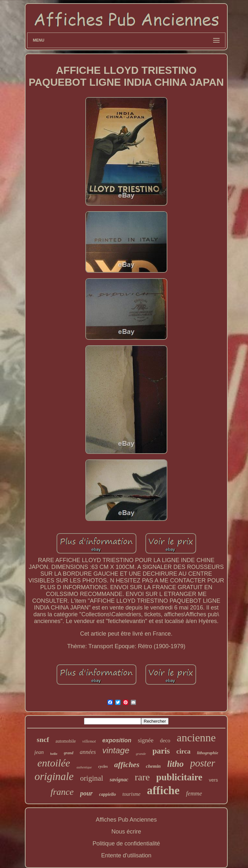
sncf (43, 740)
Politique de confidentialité (126, 844)
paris (161, 751)
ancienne (196, 738)
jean (39, 752)
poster (203, 763)
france (62, 792)
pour (86, 793)
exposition (117, 740)
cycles (103, 766)
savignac (119, 780)
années (88, 752)
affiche (163, 790)
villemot (89, 741)
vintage (116, 750)
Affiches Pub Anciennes (126, 820)
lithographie (208, 753)
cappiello (108, 794)
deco (165, 741)
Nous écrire (126, 832)
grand (69, 753)
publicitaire (179, 777)
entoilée (54, 763)
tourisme (131, 794)
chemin (153, 766)
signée (146, 740)
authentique (84, 767)
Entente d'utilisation (126, 855)
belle (54, 754)
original (92, 778)
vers (213, 780)
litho (176, 764)
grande (141, 754)
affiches (127, 765)
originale (54, 776)
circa (183, 751)
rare (142, 777)
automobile (66, 741)
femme (194, 793)
